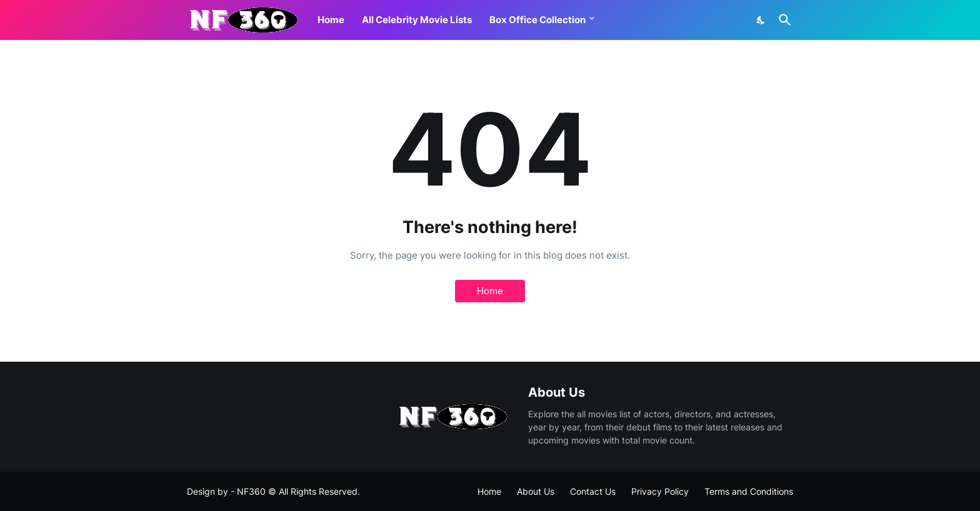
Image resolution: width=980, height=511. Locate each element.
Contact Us (593, 491)
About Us (536, 491)
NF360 (251, 491)
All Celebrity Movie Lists (417, 20)
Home (331, 20)
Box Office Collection (537, 20)
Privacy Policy (660, 491)
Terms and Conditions (749, 491)
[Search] (782, 20)
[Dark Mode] (761, 20)
